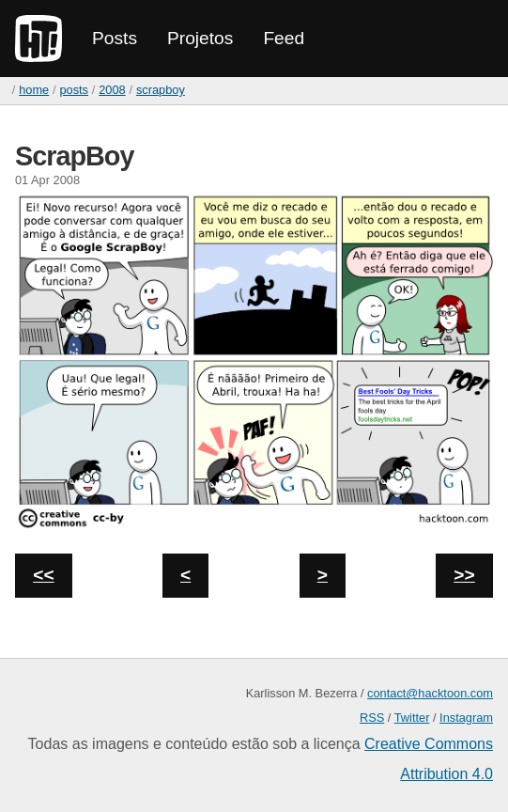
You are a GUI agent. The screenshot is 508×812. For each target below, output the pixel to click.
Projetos (200, 38)
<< (43, 575)
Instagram (466, 718)
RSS (372, 718)
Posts (115, 38)
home (34, 90)
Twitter (412, 718)
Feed (284, 38)
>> (464, 575)
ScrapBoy (161, 90)
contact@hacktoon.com (430, 693)
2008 (112, 90)
